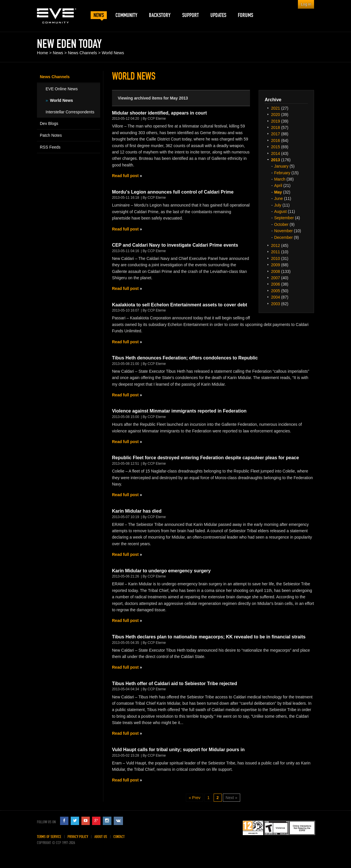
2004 (276, 297)
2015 (276, 147)
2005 (276, 291)
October (281, 224)
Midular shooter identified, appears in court (159, 113)
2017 (276, 134)
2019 (276, 121)
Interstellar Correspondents (70, 112)
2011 (276, 252)
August (281, 211)
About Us (101, 837)
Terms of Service (49, 837)
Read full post (125, 176)
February (282, 173)
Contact (119, 837)
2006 (276, 284)
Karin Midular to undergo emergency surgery (161, 571)
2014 (276, 153)
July (278, 205)
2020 (276, 115)
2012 (276, 245)
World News (113, 53)
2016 (276, 140)
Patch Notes (51, 135)
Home (42, 53)
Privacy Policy (78, 837)
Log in (306, 4)
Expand (268, 108)
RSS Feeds (50, 147)
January (281, 166)
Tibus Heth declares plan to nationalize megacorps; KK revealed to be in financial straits (209, 637)
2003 (276, 304)
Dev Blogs (49, 123)
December (284, 237)
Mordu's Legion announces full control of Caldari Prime (173, 192)
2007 (276, 278)
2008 (276, 271)
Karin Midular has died (137, 511)
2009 (276, 265)
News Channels (82, 53)
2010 (276, 258)
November (284, 231)
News (58, 53)
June (279, 198)
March (280, 179)
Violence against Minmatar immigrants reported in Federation (179, 411)
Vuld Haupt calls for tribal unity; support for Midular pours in (178, 750)
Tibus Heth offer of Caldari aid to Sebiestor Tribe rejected (174, 684)
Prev (196, 798)
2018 (276, 128)
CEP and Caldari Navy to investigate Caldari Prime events (175, 245)
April (278, 185)
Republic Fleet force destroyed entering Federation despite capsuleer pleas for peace (206, 458)
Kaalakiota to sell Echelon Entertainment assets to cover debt (180, 305)
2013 (276, 160)
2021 (276, 108)
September (284, 218)
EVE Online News (62, 89)
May (278, 192)
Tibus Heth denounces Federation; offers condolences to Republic (185, 358)
